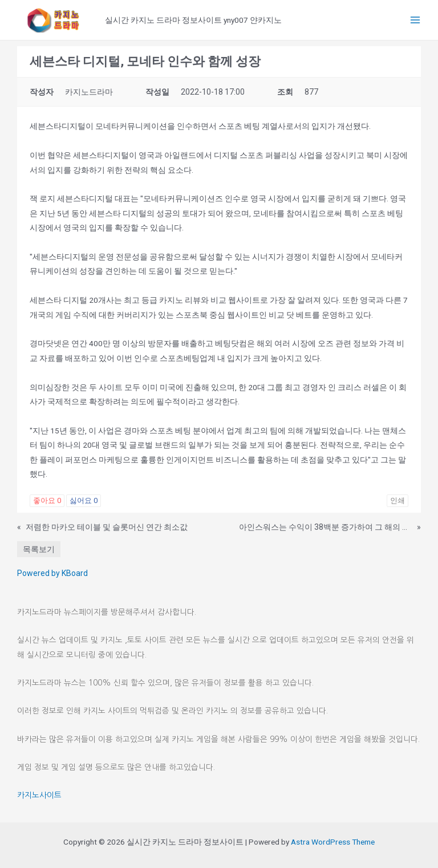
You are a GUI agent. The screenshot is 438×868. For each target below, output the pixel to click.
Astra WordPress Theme (333, 842)
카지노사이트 (39, 795)
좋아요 (47, 500)
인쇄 (398, 500)
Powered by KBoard (52, 573)
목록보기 (39, 549)
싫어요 (84, 500)
